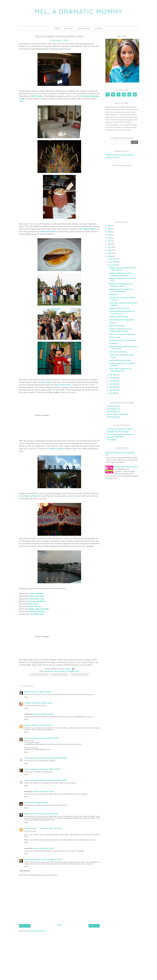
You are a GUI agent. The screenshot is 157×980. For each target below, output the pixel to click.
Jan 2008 (113, 393)
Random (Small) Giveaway (119, 317)
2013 (109, 241)
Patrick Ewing (55, 449)
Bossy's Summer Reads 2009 (118, 414)
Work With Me (84, 29)
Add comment (25, 871)
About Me (68, 29)
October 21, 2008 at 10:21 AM (50, 828)
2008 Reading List (114, 417)
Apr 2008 (113, 390)
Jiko (21, 101)
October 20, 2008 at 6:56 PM (57, 758)
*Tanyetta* (28, 703)
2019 (109, 226)
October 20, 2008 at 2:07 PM (42, 725)
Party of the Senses (63, 385)
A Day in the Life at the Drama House (122, 334)
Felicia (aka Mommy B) (32, 860)
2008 (109, 256)
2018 (109, 229)
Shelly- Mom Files (31, 814)
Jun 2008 (113, 384)
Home (57, 29)
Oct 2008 (113, 265)
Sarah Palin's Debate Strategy (120, 360)
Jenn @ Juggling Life (32, 769)
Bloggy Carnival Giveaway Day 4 (126, 467)
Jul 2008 (113, 381)
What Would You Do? (117, 326)
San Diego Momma (31, 738)
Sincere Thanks (115, 337)
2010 (109, 250)
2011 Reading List (114, 406)
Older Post (94, 926)
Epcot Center (46, 382)
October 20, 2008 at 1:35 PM (44, 714)
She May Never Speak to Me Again (119, 429)
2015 (109, 235)
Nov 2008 (113, 262)
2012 (109, 244)
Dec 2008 (113, 259)
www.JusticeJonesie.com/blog (35, 758)
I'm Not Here (114, 343)
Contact (99, 29)
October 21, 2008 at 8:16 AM (48, 814)
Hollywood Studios (48, 231)
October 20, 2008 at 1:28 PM (42, 703)
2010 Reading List (114, 409)
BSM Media (37, 96)
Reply (26, 697)
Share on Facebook (39, 675)
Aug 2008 (113, 378)
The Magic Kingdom (88, 229)
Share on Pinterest (80, 675)
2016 (109, 232)
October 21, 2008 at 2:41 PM (44, 848)
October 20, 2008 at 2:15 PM (48, 738)
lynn (26, 803)
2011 (109, 247)
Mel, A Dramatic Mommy (79, 11)
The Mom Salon (37, 614)
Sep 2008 (113, 375)
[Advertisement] (122, 518)
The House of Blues (29, 496)
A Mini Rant (113, 295)
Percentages (112, 440)
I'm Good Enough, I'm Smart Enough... (123, 340)
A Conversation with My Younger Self (121, 434)
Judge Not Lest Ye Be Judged (118, 432)
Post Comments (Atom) (37, 931)
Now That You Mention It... (119, 352)
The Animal (86, 96)
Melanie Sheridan (30, 828)
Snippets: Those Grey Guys (119, 308)
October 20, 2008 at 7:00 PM (57, 780)
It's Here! (112, 323)
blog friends (49, 671)
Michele (27, 692)
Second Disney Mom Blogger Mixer (66, 671)
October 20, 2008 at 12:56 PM (41, 692)
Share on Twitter (59, 675)
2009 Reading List (114, 412)
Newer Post (25, 926)
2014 (109, 238)
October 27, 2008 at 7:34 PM (51, 860)
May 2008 (113, 387)
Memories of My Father (115, 437)
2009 (109, 253)
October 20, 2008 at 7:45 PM (44, 791)
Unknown (28, 725)
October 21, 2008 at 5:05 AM (38, 803)
